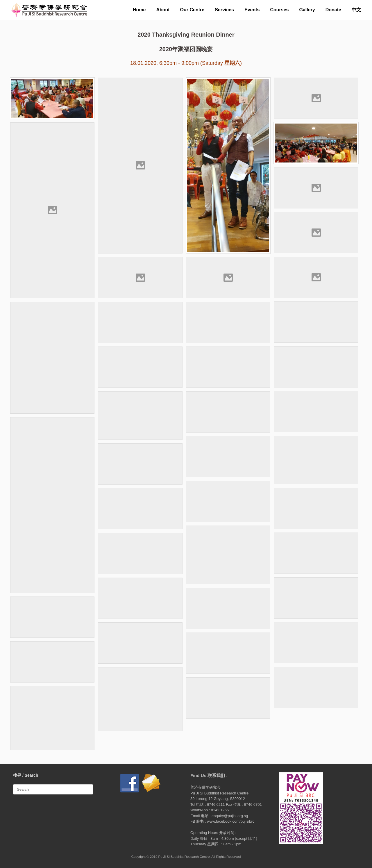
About (163, 10)
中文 (356, 10)
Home (139, 10)
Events (252, 10)
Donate (333, 10)
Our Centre (192, 10)
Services (224, 10)
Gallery (307, 10)
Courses (279, 10)
